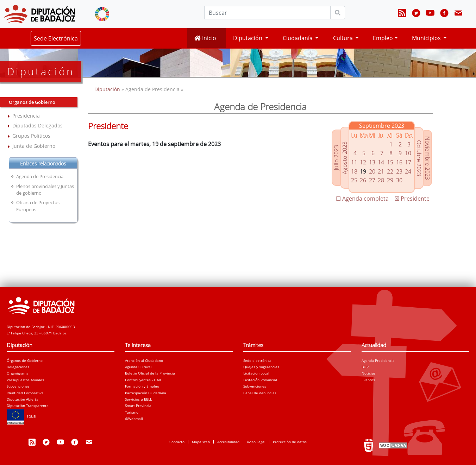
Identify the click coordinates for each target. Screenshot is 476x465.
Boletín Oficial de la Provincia (150, 373)
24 (408, 171)
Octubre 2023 (419, 158)
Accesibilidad (228, 442)
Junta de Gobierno (34, 146)
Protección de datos (290, 442)
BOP (365, 367)
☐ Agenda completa (362, 199)
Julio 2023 (336, 158)
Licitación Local (256, 373)
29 (390, 180)
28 (381, 180)
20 (372, 171)
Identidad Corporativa (25, 393)
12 (363, 162)
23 (399, 171)
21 (381, 171)
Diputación (108, 89)
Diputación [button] (248, 38)
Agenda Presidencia (378, 360)
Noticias (369, 373)
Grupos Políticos (31, 136)
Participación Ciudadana (146, 393)
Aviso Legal (256, 442)
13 (372, 162)
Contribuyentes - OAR (143, 380)
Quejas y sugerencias (261, 367)
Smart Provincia (138, 406)
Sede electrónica (257, 360)
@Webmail (134, 419)
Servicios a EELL (138, 399)
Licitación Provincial (260, 380)
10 (408, 153)
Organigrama (18, 373)
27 (372, 180)
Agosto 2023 (345, 158)
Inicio (205, 38)
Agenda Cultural (138, 367)
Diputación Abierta (23, 399)
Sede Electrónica (56, 38)
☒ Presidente (412, 199)
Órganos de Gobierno (25, 360)
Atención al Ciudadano (144, 360)
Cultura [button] (344, 38)
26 (363, 180)
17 (408, 162)
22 (390, 171)
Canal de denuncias (260, 393)
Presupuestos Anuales (25, 380)
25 (354, 180)
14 (381, 162)
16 (399, 162)
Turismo (132, 412)
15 (390, 162)
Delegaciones (18, 367)
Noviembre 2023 (427, 158)
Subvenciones (18, 386)
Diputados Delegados (37, 125)
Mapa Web (201, 442)
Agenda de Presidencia (40, 176)
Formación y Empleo (142, 386)
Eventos (368, 380)
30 (399, 180)
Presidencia (26, 116)
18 (354, 171)
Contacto (177, 442)
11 (354, 162)
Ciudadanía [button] (298, 38)
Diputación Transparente (28, 406)
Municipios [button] (427, 38)
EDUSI (21, 416)
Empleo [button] (383, 38)
